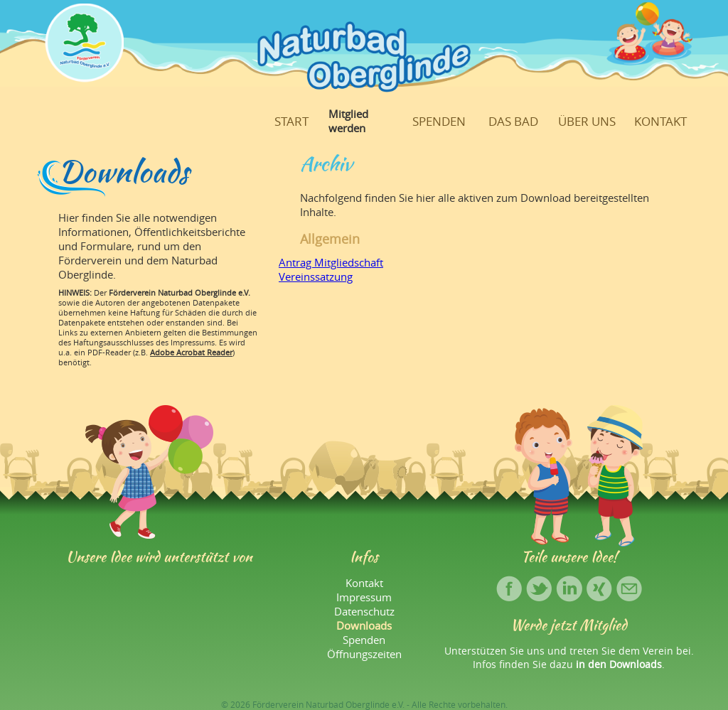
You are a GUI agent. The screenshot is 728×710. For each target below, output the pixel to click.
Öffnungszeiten (364, 654)
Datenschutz (364, 611)
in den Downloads (619, 664)
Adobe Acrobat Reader (191, 353)
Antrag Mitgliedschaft (331, 262)
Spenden (439, 122)
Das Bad (513, 122)
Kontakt (660, 122)
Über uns (587, 122)
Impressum (364, 597)
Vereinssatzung (316, 276)
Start (291, 122)
